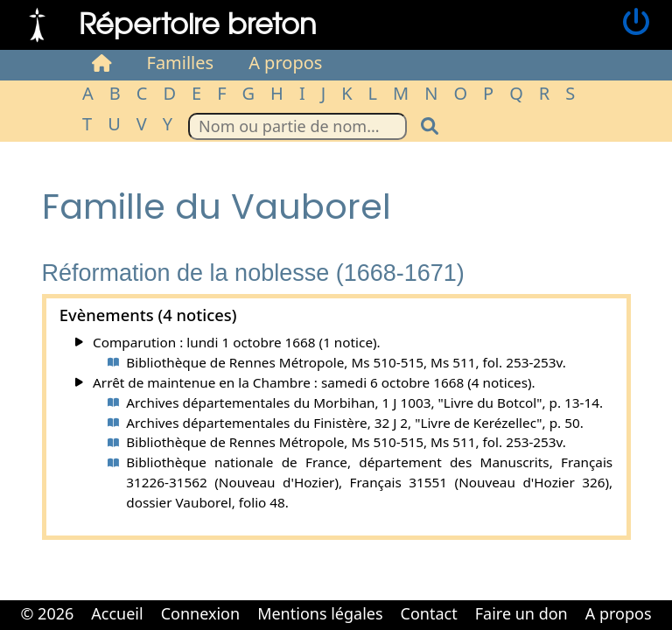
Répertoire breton (198, 22)
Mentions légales (320, 613)
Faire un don (521, 613)
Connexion (201, 613)
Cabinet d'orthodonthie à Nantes (324, 628)
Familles (181, 63)
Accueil (117, 613)
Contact (429, 613)
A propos (285, 63)
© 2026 (47, 613)
